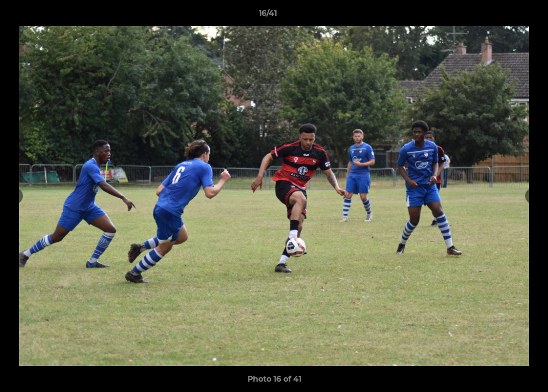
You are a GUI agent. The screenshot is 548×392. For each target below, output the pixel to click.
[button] (502, 16)
